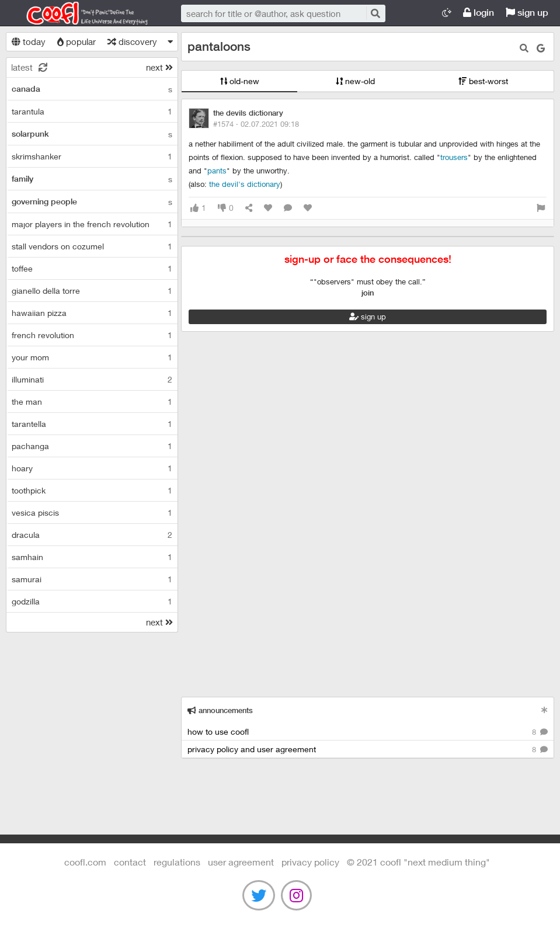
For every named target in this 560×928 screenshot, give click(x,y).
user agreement (241, 862)
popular (76, 41)
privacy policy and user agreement (368, 750)
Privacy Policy (310, 862)
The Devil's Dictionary (245, 184)
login (479, 13)
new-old (355, 81)
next (159, 67)
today (29, 41)
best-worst (483, 81)
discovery (132, 41)
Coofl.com (82, 13)
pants (217, 171)
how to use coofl (368, 732)
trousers (454, 157)
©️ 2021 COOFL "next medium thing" (418, 862)
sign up (527, 13)
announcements (220, 710)
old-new (240, 81)
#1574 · (256, 124)
